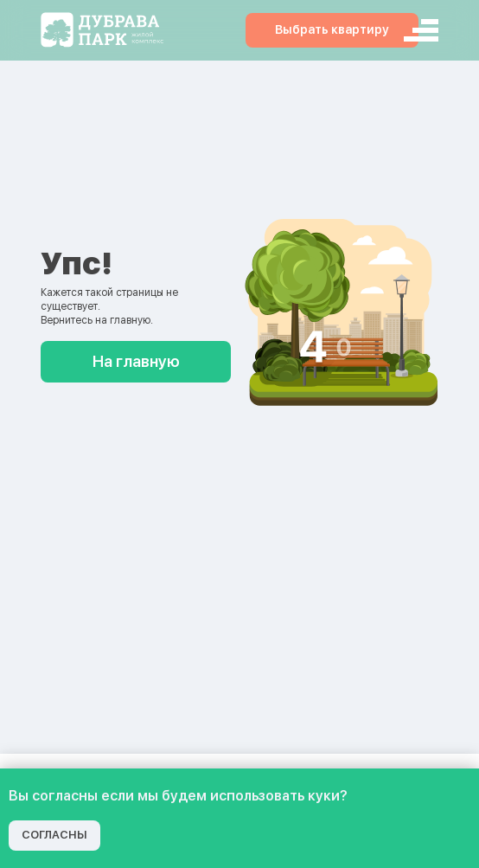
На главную (136, 361)
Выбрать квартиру (332, 29)
